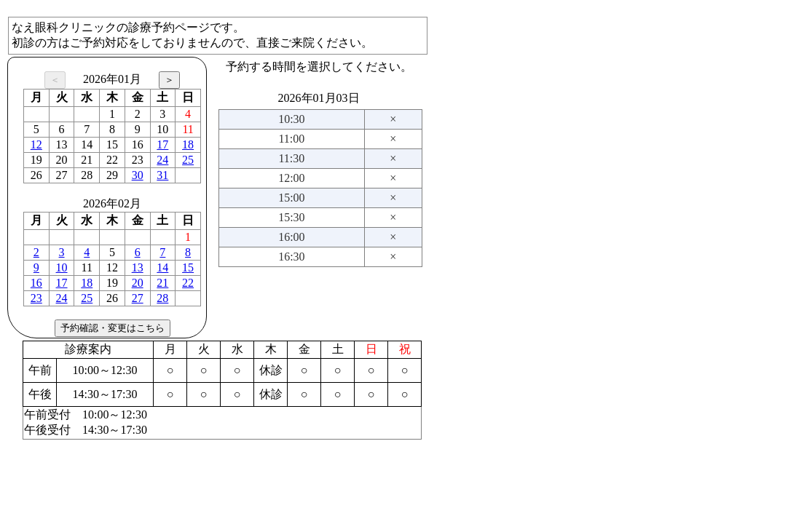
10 (62, 267)
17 (162, 144)
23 (36, 298)
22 (188, 283)
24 (162, 160)
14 (162, 267)
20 (138, 283)
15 (188, 267)
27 (138, 298)
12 (36, 144)
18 (188, 144)
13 (138, 267)
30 (138, 175)
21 (162, 283)
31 (162, 175)
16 (36, 283)
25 (188, 160)
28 (162, 298)
